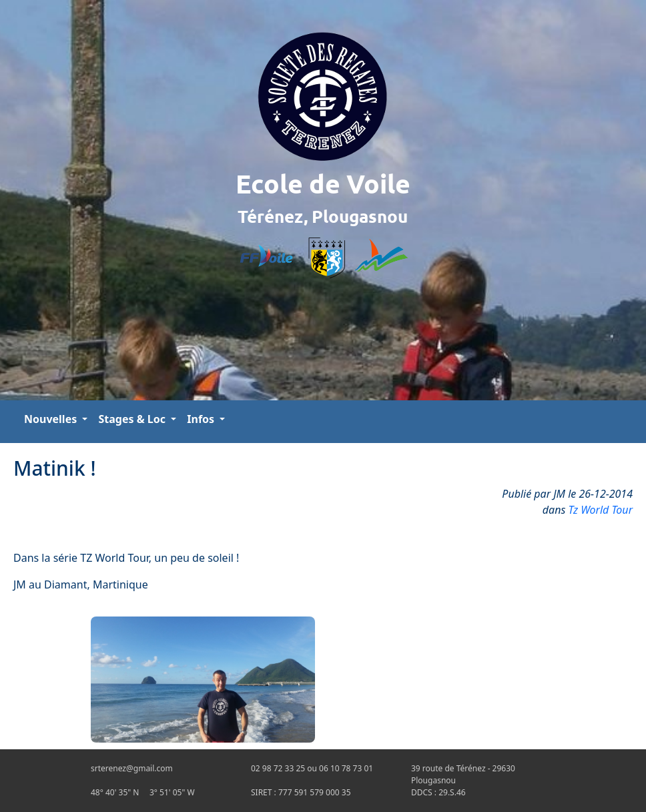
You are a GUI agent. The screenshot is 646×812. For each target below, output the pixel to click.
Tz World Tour (601, 510)
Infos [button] (202, 419)
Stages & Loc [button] (133, 419)
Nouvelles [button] (52, 419)
